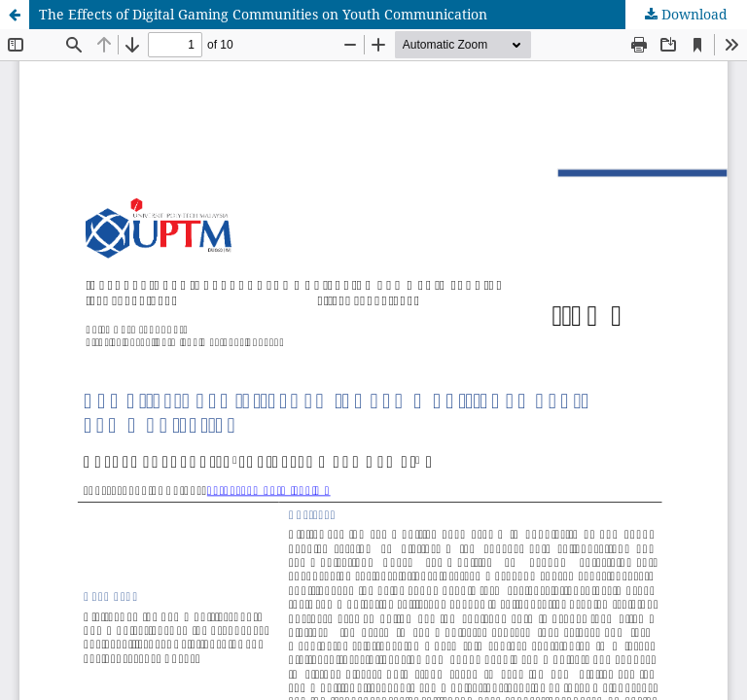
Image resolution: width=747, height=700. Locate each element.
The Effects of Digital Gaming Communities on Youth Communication (263, 14)
